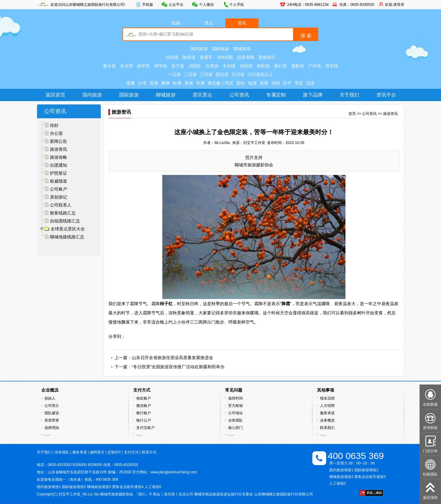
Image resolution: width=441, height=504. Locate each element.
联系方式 (149, 452)
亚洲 (154, 83)
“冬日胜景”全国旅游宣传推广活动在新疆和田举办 (178, 367)
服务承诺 (327, 413)
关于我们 (349, 95)
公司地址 (236, 413)
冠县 (311, 83)
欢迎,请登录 (395, 5)
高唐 (264, 83)
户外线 (315, 66)
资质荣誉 (52, 420)
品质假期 (246, 57)
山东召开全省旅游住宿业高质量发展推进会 (172, 358)
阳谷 (241, 83)
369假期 (225, 57)
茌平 (287, 83)
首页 (352, 114)
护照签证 (58, 173)
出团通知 (58, 165)
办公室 (56, 133)
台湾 (142, 83)
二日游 (190, 74)
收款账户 (144, 398)
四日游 (222, 74)
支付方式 (131, 452)
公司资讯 (239, 95)
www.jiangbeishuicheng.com (174, 472)
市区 (229, 83)
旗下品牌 (313, 95)
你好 (54, 125)
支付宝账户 (145, 428)
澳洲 (165, 83)
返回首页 (55, 95)
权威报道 (58, 181)
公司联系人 (61, 205)
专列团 (229, 66)
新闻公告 (58, 141)
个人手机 (237, 5)
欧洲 (177, 83)
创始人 (50, 398)
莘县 (299, 83)
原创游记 (58, 197)
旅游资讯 (58, 149)
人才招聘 (327, 406)
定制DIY (114, 452)
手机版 (148, 5)
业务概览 (327, 420)
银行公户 (144, 420)
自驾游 (212, 66)
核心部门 (236, 428)
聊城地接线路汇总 (67, 237)
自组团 (172, 57)
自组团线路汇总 (65, 221)
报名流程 (327, 398)
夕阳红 (195, 66)
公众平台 (176, 5)
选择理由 (52, 428)
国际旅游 (221, 49)
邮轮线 (263, 66)
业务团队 (236, 420)
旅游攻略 (58, 157)
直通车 (206, 57)
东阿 (276, 83)
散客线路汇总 (63, 213)
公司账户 (58, 189)
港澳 (130, 83)
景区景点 (202, 95)
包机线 (246, 66)
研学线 (160, 66)
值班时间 (236, 398)
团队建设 (52, 413)
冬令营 (126, 66)
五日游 (238, 74)
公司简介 (52, 406)
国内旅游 (199, 49)
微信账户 (144, 406)
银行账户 (144, 413)
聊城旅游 (242, 49)
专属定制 (276, 95)
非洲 (200, 83)
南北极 (214, 83)
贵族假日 (267, 57)
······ (47, 435)
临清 (252, 83)
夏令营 (109, 66)
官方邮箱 (236, 406)
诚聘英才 (97, 452)
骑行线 (281, 66)
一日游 (174, 74)
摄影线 (298, 66)
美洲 (189, 83)
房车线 (332, 66)
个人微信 (206, 5)
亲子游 (178, 66)
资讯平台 (386, 95)
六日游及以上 (260, 74)
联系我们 (327, 428)
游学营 (143, 66)
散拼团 (189, 57)
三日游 (206, 74)
